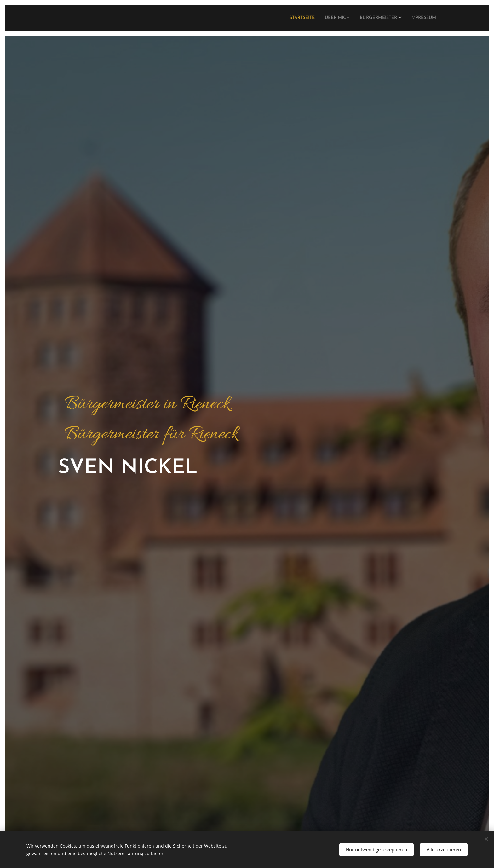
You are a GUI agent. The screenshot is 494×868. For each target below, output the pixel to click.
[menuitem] (287, 18)
